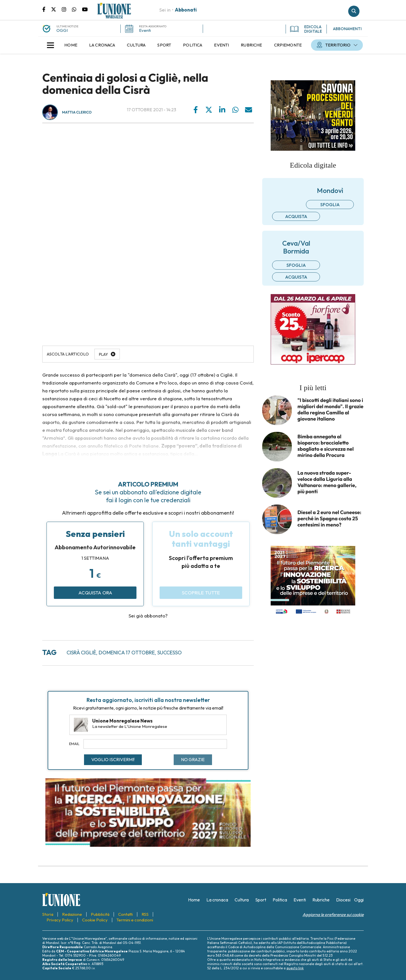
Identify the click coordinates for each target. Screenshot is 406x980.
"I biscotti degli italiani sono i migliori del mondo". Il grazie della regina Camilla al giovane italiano (330, 410)
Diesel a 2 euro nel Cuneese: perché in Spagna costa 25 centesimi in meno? (329, 519)
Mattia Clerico (77, 112)
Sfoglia (330, 205)
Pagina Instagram (67, 9)
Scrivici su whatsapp (77, 9)
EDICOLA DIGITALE (306, 29)
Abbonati (186, 10)
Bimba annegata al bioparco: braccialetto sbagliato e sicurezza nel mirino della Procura (326, 446)
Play (103, 354)
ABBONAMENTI (347, 29)
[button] (50, 45)
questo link (295, 968)
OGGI (62, 30)
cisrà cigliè (81, 653)
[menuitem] (71, 45)
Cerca (354, 11)
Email (74, 744)
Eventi (145, 30)
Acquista (296, 216)
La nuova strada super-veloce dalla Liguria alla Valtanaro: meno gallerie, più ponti (327, 482)
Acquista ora (95, 593)
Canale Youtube (85, 9)
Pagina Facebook (47, 9)
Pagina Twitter (56, 9)
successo (170, 653)
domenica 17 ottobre (127, 653)
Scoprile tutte (201, 593)
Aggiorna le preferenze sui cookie (333, 915)
